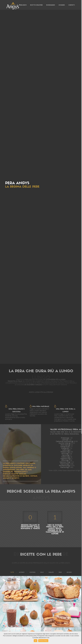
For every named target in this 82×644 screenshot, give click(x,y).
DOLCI (42, 572)
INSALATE (51, 572)
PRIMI (60, 572)
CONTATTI (72, 5)
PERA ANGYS (23, 5)
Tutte (12, 572)
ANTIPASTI (22, 572)
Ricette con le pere (36, 5)
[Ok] (80, 638)
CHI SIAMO (62, 5)
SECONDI (69, 572)
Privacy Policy (43, 641)
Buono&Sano (51, 5)
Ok (35, 641)
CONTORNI (32, 572)
